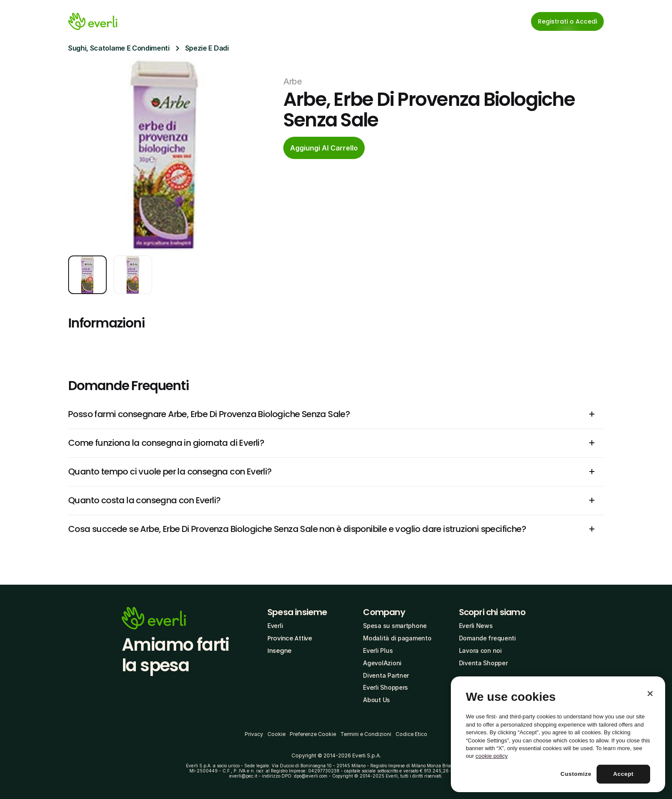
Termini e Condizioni (366, 734)
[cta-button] (324, 148)
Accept (624, 774)
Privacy (254, 734)
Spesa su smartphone (395, 626)
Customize (576, 774)
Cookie (276, 734)
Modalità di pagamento (397, 638)
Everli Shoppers (385, 687)
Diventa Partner (386, 675)
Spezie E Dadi (207, 48)
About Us (376, 700)
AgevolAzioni (382, 663)
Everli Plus (378, 650)
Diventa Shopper (483, 663)
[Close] (650, 694)
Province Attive (290, 638)
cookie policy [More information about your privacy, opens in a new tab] (492, 756)
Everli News (476, 626)
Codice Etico (411, 734)
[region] (558, 734)
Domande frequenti (487, 638)
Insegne (279, 651)
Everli (275, 626)
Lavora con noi (480, 650)
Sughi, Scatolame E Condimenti (119, 48)
